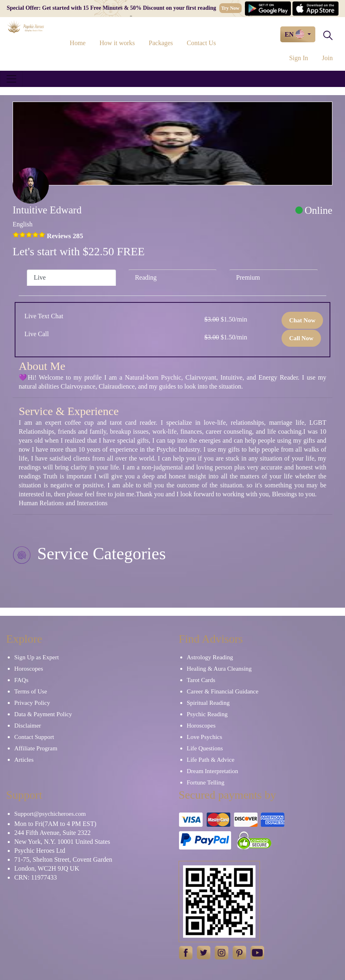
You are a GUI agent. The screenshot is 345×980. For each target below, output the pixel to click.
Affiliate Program (36, 748)
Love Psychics (204, 737)
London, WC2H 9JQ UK (47, 868)
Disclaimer (28, 726)
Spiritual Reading (208, 703)
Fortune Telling (205, 782)
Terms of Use (31, 691)
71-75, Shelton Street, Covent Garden (63, 859)
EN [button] (295, 34)
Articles (24, 760)
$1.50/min (226, 319)
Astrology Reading (210, 657)
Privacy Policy (32, 703)
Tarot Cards (201, 680)
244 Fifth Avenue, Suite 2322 (52, 833)
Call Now (301, 338)
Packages (161, 43)
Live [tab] (40, 277)
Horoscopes (29, 669)
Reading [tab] (146, 277)
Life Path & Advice (211, 760)
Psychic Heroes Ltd (40, 851)
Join (327, 58)
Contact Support (34, 737)
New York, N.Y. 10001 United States (62, 842)
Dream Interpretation (212, 771)
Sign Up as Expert (37, 657)
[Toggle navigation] (11, 79)
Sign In (299, 58)
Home (78, 43)
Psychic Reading (207, 714)
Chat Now (302, 320)
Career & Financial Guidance (223, 691)
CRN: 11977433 (36, 877)
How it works (117, 43)
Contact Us (201, 43)
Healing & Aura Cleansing (219, 669)
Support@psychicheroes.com (50, 814)
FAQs (21, 680)
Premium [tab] (248, 277)
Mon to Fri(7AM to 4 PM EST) (55, 824)
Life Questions (205, 748)
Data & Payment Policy (43, 714)
